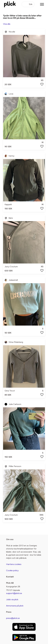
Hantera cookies (14, 564)
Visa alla (7, 24)
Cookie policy (12, 570)
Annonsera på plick (15, 606)
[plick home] (10, 4)
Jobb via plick (12, 599)
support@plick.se (14, 593)
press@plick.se (13, 618)
